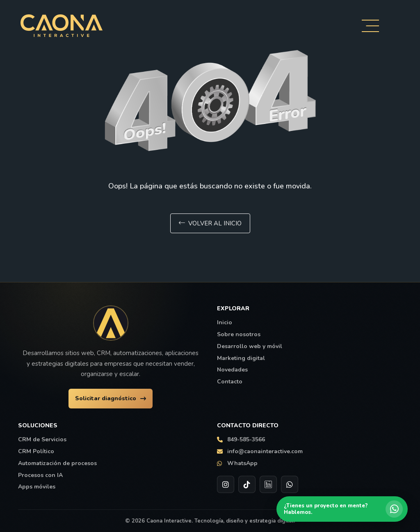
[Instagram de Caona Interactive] (226, 484)
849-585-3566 (241, 440)
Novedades (232, 370)
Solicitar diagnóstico (111, 398)
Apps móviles (37, 487)
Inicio (225, 323)
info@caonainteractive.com (260, 452)
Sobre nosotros (239, 335)
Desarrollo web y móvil (250, 346)
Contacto (230, 382)
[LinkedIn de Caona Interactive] (268, 484)
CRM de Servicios (42, 440)
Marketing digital (241, 358)
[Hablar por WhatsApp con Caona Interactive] (342, 509)
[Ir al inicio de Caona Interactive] (111, 323)
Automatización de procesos (57, 463)
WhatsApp (237, 463)
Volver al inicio (210, 224)
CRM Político (36, 452)
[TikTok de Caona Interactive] (247, 484)
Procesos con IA (40, 475)
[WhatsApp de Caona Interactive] (290, 484)
